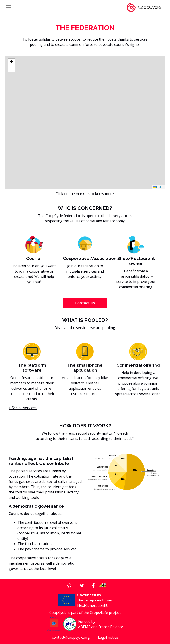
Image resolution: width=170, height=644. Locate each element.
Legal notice (108, 637)
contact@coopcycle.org (71, 637)
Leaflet (158, 187)
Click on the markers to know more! (85, 194)
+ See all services (23, 408)
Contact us (85, 303)
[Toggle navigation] (9, 7)
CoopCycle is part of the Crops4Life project (85, 613)
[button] (11, 62)
